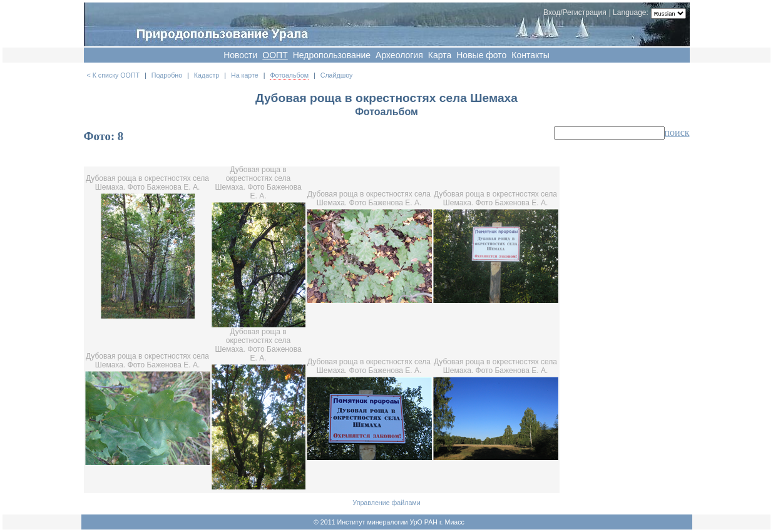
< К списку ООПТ (114, 75)
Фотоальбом (289, 75)
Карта (440, 55)
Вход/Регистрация (575, 13)
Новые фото (481, 55)
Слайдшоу (337, 75)
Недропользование (332, 55)
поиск (677, 132)
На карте (245, 75)
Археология (399, 55)
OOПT (275, 55)
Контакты (530, 55)
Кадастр (207, 75)
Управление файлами (386, 503)
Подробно (167, 75)
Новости (240, 55)
